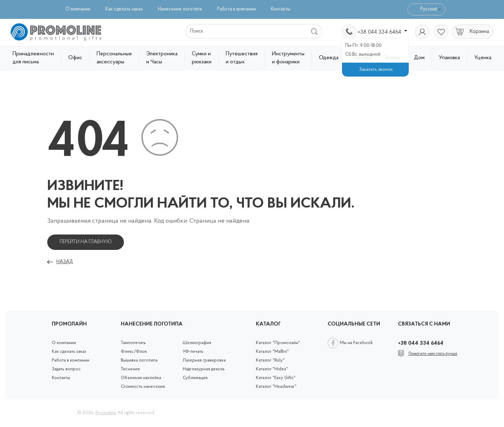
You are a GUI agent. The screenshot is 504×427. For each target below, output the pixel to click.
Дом (419, 58)
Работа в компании (236, 9)
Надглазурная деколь (204, 369)
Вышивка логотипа (139, 360)
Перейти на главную (86, 242)
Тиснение (130, 369)
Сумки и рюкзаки (202, 58)
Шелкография (197, 343)
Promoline (106, 413)
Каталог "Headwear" (276, 387)
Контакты (281, 9)
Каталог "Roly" (270, 360)
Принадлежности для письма (33, 58)
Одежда (329, 58)
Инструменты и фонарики (288, 58)
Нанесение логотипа (180, 9)
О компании (78, 9)
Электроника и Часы (162, 58)
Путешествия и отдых (242, 58)
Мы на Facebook (356, 343)
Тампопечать (133, 343)
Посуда (362, 58)
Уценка (483, 58)
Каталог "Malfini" (272, 352)
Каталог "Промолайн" (278, 343)
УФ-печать (193, 352)
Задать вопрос (66, 369)
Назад (65, 262)
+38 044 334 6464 (382, 32)
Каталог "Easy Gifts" (276, 378)
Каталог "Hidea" (272, 369)
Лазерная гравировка (204, 360)
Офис (75, 58)
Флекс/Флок (134, 352)
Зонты (392, 58)
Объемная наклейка (141, 378)
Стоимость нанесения (143, 387)
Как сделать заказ (124, 9)
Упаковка (449, 58)
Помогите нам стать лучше (433, 354)
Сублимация (195, 378)
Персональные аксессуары (114, 58)
